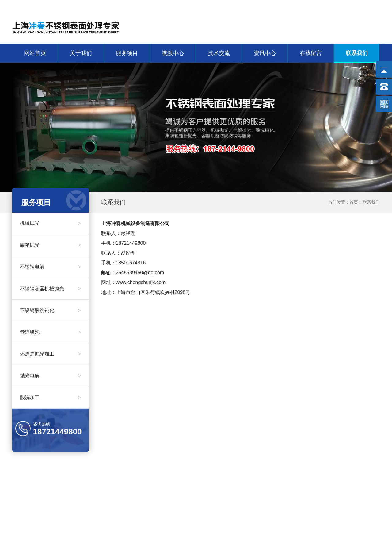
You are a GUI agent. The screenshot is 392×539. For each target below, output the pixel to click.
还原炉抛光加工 (51, 354)
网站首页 (322, 6)
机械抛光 (51, 223)
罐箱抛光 (51, 245)
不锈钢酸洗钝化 (51, 310)
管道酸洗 (51, 332)
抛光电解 (51, 376)
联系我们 (371, 6)
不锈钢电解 (51, 267)
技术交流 (219, 53)
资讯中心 (265, 53)
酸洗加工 (51, 398)
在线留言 (311, 53)
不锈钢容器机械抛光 (51, 289)
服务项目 (127, 53)
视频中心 (173, 53)
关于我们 (347, 6)
